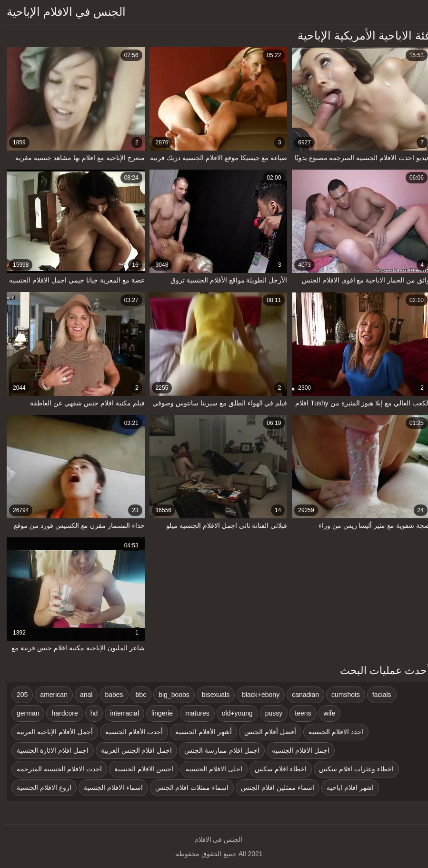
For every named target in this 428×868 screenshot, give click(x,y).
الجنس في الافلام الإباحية (62, 12)
